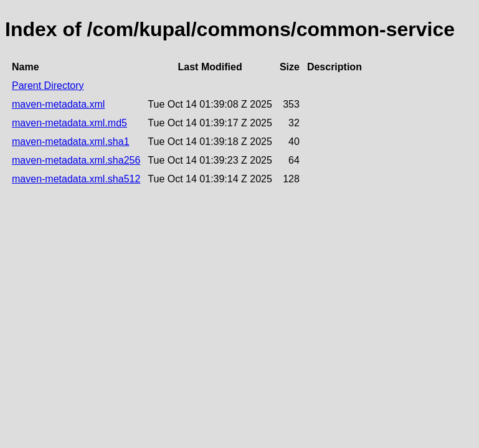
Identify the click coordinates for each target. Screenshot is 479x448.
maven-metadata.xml (58, 104)
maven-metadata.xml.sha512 (76, 179)
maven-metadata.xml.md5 (69, 123)
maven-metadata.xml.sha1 (71, 142)
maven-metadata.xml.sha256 (76, 160)
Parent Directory (48, 86)
